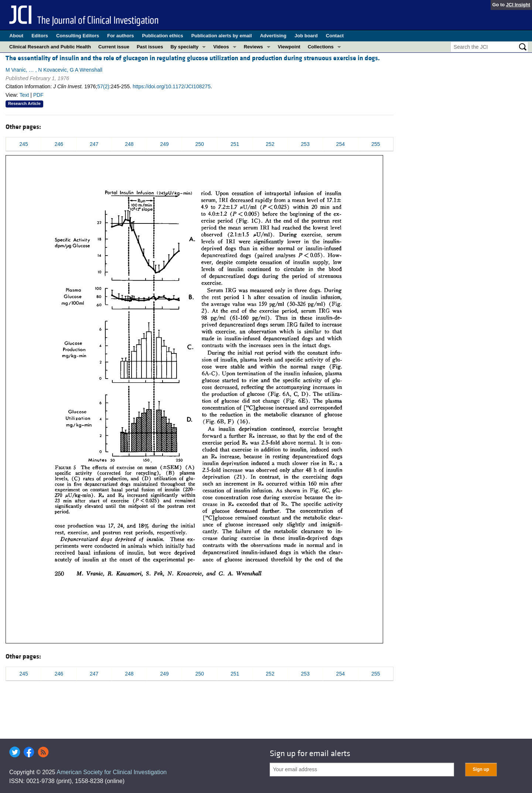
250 (200, 144)
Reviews (253, 47)
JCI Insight (518, 5)
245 (23, 144)
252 (270, 144)
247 (94, 144)
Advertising (273, 36)
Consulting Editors (78, 36)
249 (165, 144)
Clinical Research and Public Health (50, 47)
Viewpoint (289, 47)
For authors (120, 36)
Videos (221, 47)
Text (24, 95)
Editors (40, 36)
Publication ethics (162, 36)
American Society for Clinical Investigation (112, 772)
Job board (306, 36)
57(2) (103, 86)
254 (340, 144)
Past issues (150, 47)
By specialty (184, 47)
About (17, 36)
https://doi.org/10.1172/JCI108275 (172, 86)
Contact (335, 36)
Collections (321, 47)
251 (235, 144)
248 (129, 144)
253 (305, 144)
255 (376, 144)
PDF (38, 95)
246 (59, 144)
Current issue (114, 47)
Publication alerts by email (222, 36)
